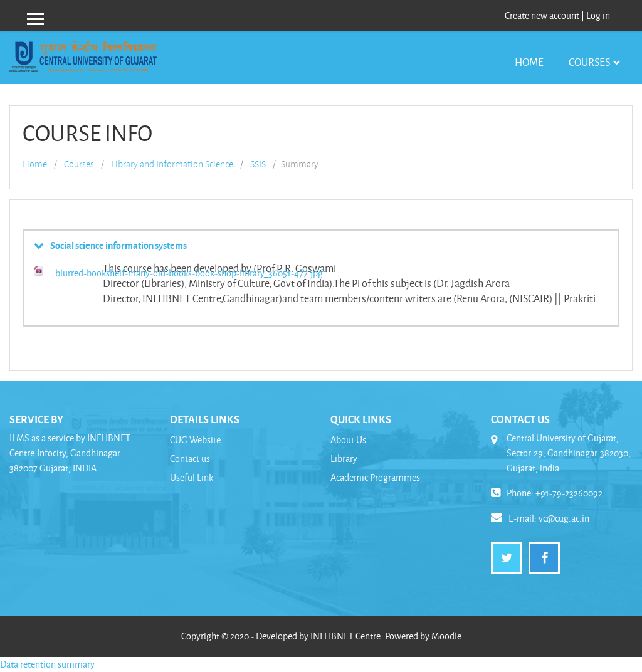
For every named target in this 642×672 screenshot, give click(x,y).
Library (344, 459)
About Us (348, 440)
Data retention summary (47, 664)
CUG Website (195, 440)
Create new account (542, 15)
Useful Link (192, 477)
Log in (598, 15)
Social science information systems (118, 245)
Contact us (190, 459)
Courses (589, 62)
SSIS (258, 164)
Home (529, 62)
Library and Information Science (172, 164)
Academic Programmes (375, 477)
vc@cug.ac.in (564, 518)
